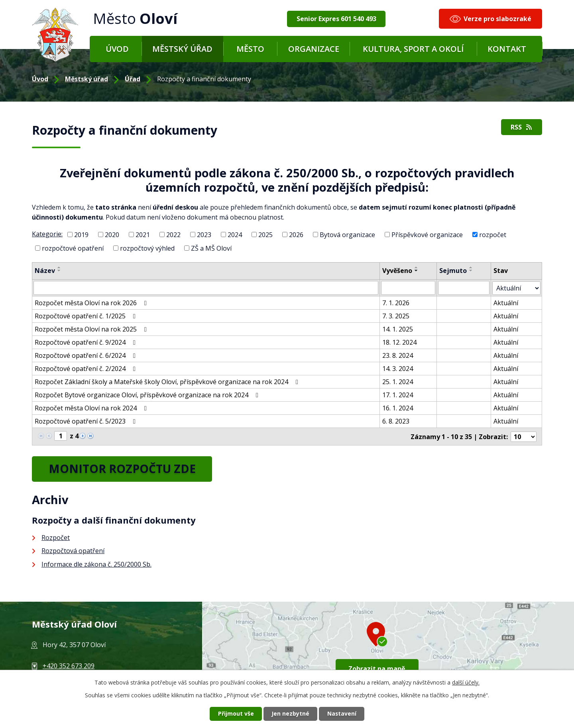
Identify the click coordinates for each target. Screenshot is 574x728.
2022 (173, 235)
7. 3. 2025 (396, 316)
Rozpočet (56, 537)
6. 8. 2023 (396, 421)
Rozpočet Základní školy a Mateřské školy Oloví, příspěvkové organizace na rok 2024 (168, 381)
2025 (265, 235)
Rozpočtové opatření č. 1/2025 (86, 316)
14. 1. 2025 (398, 329)
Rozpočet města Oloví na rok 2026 (92, 302)
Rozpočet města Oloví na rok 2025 (92, 329)
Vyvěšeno (398, 271)
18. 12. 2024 (400, 342)
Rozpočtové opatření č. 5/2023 (86, 421)
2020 (112, 235)
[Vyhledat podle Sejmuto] (464, 288)
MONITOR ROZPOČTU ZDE (124, 468)
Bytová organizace (347, 235)
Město (250, 49)
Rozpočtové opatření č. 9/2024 (86, 342)
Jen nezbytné (290, 714)
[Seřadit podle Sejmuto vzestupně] (472, 267)
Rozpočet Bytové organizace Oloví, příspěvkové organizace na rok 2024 (148, 394)
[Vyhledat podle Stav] (517, 288)
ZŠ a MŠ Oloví (211, 248)
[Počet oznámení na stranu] (524, 436)
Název (45, 271)
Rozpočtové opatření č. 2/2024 (86, 368)
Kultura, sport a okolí (413, 49)
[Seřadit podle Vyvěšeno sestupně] (417, 271)
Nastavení (342, 714)
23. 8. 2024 (398, 355)
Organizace (314, 49)
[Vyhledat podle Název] (206, 288)
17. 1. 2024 (398, 394)
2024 (235, 235)
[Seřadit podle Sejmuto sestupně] (472, 271)
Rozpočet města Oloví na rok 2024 (92, 408)
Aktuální (506, 302)
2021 (143, 235)
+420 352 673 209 (69, 665)
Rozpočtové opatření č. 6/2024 (86, 355)
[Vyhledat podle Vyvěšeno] (409, 288)
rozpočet (493, 235)
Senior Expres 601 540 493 (336, 19)
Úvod (117, 49)
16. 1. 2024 (398, 408)
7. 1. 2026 (396, 302)
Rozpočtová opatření (73, 551)
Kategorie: (47, 234)
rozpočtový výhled (147, 248)
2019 (81, 235)
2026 (296, 235)
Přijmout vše (235, 714)
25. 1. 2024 (398, 381)
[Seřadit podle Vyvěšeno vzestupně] (417, 267)
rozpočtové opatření (73, 248)
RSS (521, 128)
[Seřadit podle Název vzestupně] (59, 267)
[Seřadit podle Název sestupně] (59, 271)
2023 (204, 235)
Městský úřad (182, 49)
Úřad (133, 79)
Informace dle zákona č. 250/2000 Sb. (96, 564)
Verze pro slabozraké (497, 19)
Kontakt (507, 49)
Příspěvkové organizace (427, 235)
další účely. (466, 682)
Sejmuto (453, 271)
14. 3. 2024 (398, 368)
